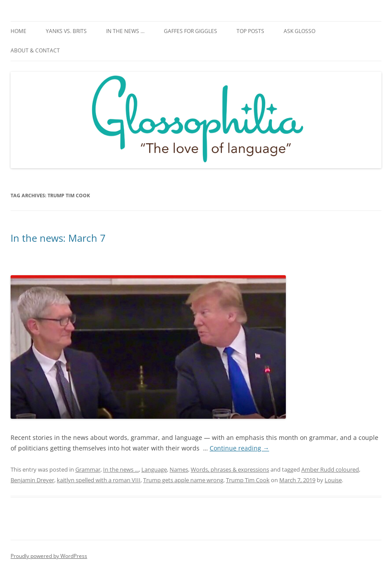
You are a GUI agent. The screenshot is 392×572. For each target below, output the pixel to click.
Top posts (250, 31)
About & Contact (35, 50)
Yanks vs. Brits (66, 31)
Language (154, 469)
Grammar (88, 469)
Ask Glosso (300, 31)
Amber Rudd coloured (330, 469)
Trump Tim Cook (248, 480)
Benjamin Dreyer (32, 480)
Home (18, 31)
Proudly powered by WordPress (49, 556)
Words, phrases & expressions (230, 469)
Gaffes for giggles (190, 31)
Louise (333, 480)
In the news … (125, 31)
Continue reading (239, 448)
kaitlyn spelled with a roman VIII (99, 480)
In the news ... (121, 469)
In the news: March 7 (58, 238)
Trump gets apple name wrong (183, 480)
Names (179, 469)
